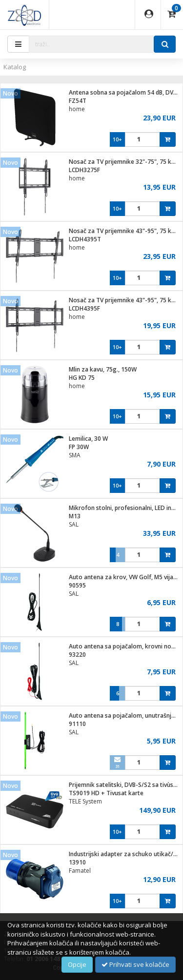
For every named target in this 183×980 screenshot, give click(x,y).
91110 (77, 724)
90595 (77, 585)
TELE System (85, 801)
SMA (75, 455)
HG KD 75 (82, 378)
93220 (77, 655)
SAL (74, 524)
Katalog (15, 67)
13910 (77, 862)
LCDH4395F (84, 308)
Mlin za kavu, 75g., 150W (103, 369)
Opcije (77, 964)
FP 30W (79, 447)
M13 (75, 516)
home (77, 109)
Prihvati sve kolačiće (135, 964)
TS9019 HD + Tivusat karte (106, 793)
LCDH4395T (85, 239)
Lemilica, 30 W (88, 439)
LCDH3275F (84, 170)
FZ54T (78, 101)
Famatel (80, 871)
